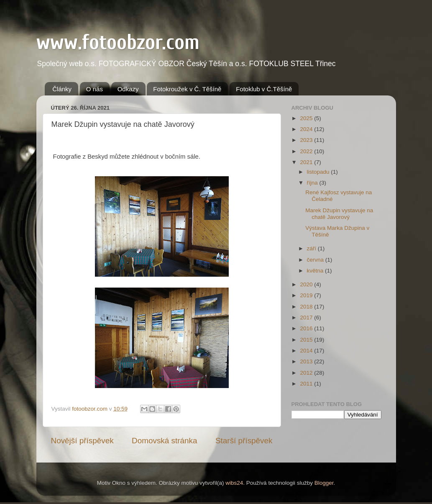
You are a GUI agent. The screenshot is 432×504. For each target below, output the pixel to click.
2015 (307, 340)
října (313, 183)
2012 (307, 373)
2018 (307, 307)
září (312, 248)
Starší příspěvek (244, 441)
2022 (307, 151)
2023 (307, 140)
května (316, 271)
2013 (307, 361)
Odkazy (128, 89)
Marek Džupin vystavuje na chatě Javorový (339, 214)
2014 (307, 351)
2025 (307, 118)
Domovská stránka (164, 441)
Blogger (324, 483)
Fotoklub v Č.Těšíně (264, 89)
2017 (307, 318)
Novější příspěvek (82, 441)
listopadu (319, 172)
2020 (307, 284)
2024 (307, 129)
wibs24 (234, 483)
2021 (307, 162)
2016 (307, 328)
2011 (307, 384)
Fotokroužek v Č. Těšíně (187, 89)
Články (62, 89)
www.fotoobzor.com (118, 42)
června (316, 260)
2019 (307, 295)
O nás (95, 89)
